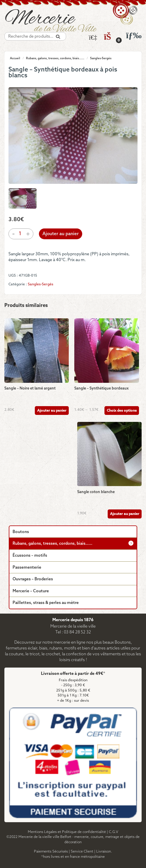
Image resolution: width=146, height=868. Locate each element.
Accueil (15, 58)
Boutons (21, 532)
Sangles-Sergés (101, 58)
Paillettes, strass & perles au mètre (46, 603)
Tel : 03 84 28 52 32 (73, 632)
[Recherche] (58, 37)
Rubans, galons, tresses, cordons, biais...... (55, 58)
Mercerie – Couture (31, 591)
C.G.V (114, 832)
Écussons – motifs (30, 556)
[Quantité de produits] (20, 234)
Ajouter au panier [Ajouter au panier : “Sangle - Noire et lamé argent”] (52, 411)
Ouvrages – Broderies (33, 579)
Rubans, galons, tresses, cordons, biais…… (53, 544)
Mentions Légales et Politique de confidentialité (67, 832)
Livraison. (104, 852)
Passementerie (27, 568)
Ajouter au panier (61, 234)
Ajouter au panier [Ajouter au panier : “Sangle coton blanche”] (125, 514)
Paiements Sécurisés (51, 852)
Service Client (82, 852)
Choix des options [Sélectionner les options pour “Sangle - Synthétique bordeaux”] (122, 411)
